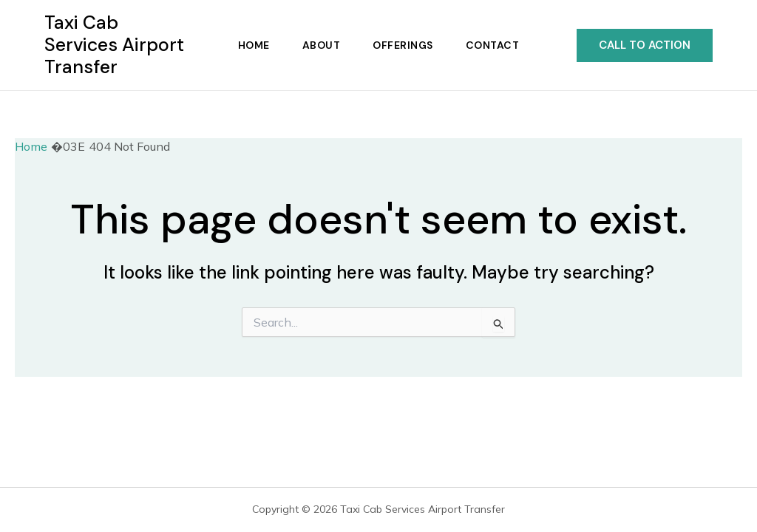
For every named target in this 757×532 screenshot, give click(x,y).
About (322, 45)
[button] (645, 45)
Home (254, 45)
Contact (493, 45)
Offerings (403, 45)
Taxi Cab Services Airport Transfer (114, 45)
